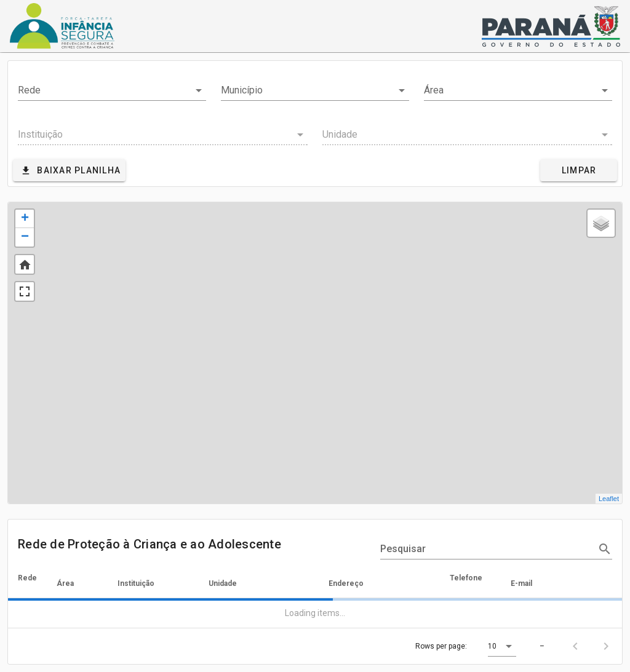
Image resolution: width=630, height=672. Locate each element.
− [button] (25, 237)
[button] (502, 646)
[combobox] (112, 90)
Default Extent (25, 264)
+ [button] (25, 219)
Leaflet (609, 499)
